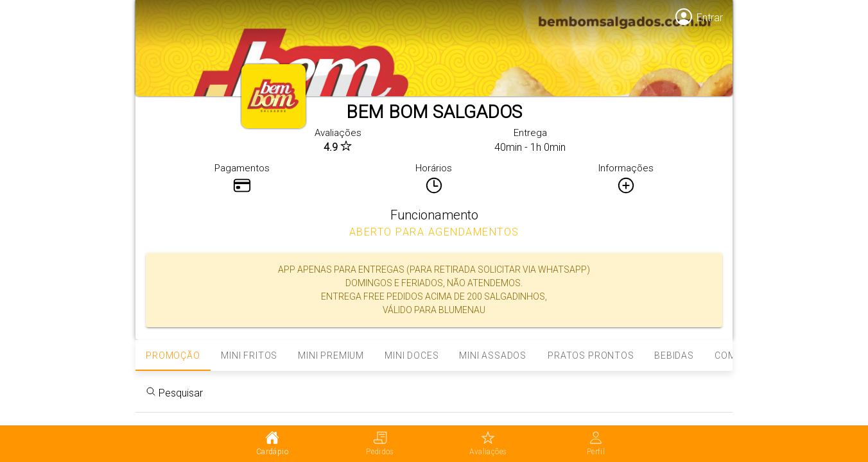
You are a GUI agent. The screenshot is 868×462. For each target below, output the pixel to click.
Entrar (710, 18)
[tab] (272, 444)
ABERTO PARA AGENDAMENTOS (434, 232)
